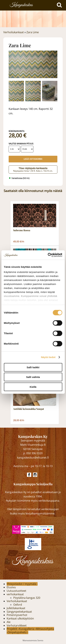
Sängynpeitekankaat (19, 612)
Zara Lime (33, 32)
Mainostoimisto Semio (33, 640)
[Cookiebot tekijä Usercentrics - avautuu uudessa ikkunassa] (48, 255)
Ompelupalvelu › (18, 632)
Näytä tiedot (48, 357)
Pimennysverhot (17, 615)
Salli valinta (33, 377)
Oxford (18, 605)
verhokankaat (15, 594)
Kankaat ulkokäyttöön (20, 618)
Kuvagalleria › (27, 629)
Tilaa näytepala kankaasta (33, 169)
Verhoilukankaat (14, 32)
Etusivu (11, 587)
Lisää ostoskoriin (33, 159)
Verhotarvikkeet (17, 625)
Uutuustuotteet (16, 591)
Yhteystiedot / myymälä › (22, 584)
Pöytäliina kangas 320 (27, 598)
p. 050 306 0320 (33, 453)
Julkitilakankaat (16, 608)
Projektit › (13, 629)
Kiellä (33, 387)
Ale (9, 622)
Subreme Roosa (22, 230)
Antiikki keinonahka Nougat (29, 409)
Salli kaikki (33, 367)
